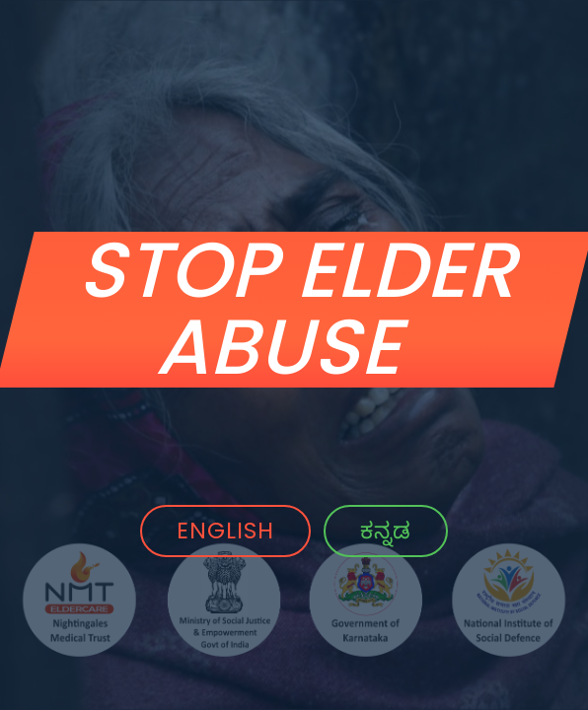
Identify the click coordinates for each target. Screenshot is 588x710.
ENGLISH (225, 531)
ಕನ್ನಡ (386, 531)
